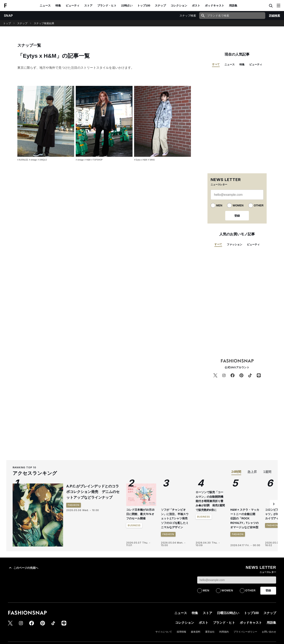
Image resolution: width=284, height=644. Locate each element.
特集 (58, 6)
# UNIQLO (42, 160)
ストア (88, 6)
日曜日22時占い (228, 613)
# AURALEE (23, 160)
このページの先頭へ (23, 568)
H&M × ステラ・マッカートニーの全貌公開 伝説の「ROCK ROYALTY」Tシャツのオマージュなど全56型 (245, 519)
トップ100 (144, 6)
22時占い (127, 6)
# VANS (151, 160)
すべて (216, 64)
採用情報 (181, 632)
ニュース (45, 6)
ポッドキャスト (215, 6)
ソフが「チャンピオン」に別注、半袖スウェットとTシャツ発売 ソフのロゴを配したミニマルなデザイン (176, 519)
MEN (219, 205)
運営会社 (210, 632)
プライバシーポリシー (245, 632)
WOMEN (238, 205)
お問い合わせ (269, 632)
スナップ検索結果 (44, 23)
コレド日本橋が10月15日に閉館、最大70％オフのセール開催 (140, 514)
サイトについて (164, 632)
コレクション (179, 6)
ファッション (234, 245)
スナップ (160, 6)
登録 (237, 216)
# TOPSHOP (97, 160)
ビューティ (73, 6)
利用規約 (224, 632)
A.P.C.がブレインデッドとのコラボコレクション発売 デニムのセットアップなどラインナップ (93, 492)
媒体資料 (196, 632)
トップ (7, 23)
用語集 (233, 6)
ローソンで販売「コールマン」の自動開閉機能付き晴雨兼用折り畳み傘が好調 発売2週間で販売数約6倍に (210, 501)
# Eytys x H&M (141, 160)
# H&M (88, 160)
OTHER (259, 205)
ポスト (196, 6)
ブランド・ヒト (107, 6)
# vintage (33, 160)
